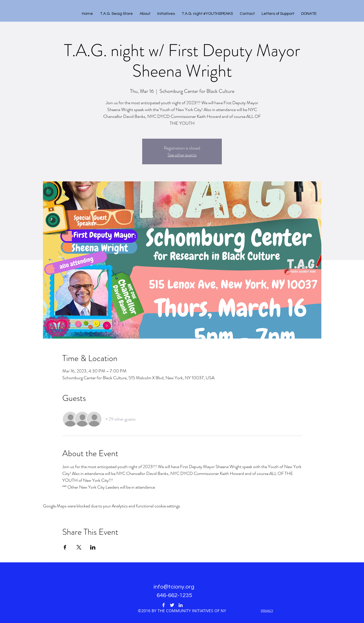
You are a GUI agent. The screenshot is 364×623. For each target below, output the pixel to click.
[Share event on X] (79, 547)
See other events (182, 155)
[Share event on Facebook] (65, 547)
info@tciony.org (174, 587)
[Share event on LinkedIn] (93, 547)
